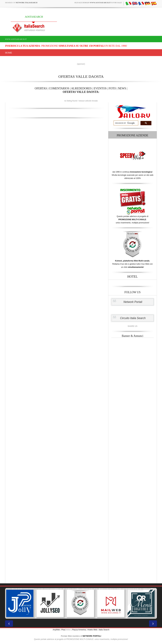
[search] (126, 123)
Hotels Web (92, 630)
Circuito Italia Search (133, 318)
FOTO (112, 88)
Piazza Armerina (79, 630)
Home (9, 53)
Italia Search (104, 630)
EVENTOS (100, 88)
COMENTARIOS (59, 88)
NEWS (122, 88)
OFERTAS (41, 88)
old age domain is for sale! (98, 3)
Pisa (63, 630)
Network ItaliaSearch (26, 3)
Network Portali (133, 302)
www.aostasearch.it (16, 39)
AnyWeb (56, 630)
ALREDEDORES (81, 88)
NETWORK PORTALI (92, 636)
